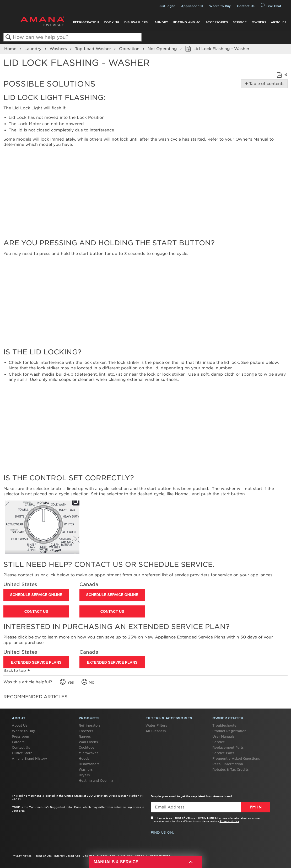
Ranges (85, 736)
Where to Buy (220, 6)
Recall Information (228, 764)
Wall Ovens (88, 742)
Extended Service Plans (36, 662)
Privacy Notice (206, 818)
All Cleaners (156, 731)
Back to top (15, 670)
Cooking (112, 22)
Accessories (217, 22)
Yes (71, 682)
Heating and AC (187, 22)
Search (8, 37)
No (91, 682)
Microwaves (88, 753)
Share (285, 78)
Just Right (167, 6)
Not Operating (163, 49)
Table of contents (266, 84)
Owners (259, 22)
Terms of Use (182, 818)
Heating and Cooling (96, 781)
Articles (279, 22)
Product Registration (229, 731)
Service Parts (223, 753)
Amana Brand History (29, 758)
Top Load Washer (94, 49)
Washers (59, 49)
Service (240, 22)
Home (11, 49)
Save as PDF (279, 75)
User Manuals (223, 736)
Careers (18, 742)
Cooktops (86, 747)
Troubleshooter (225, 725)
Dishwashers (136, 22)
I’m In (256, 807)
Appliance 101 (192, 6)
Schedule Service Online (36, 595)
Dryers (84, 775)
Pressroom (20, 736)
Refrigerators (90, 725)
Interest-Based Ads (67, 856)
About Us (20, 725)
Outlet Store (22, 753)
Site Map (88, 856)
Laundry (160, 22)
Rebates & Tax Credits (230, 770)
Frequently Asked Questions (236, 758)
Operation (130, 49)
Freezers (86, 731)
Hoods (84, 758)
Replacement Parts (228, 747)
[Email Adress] (210, 807)
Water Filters (156, 725)
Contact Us (246, 6)
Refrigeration (86, 22)
